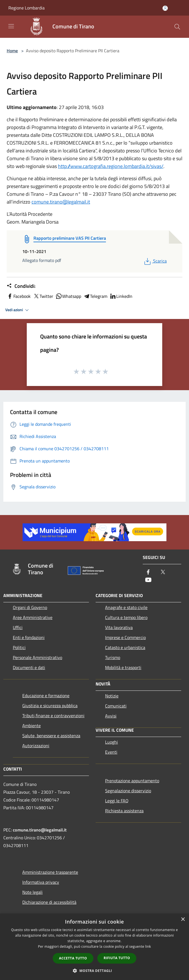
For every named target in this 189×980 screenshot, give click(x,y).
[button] (94, 971)
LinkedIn (121, 296)
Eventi (111, 752)
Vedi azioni (18, 310)
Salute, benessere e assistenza (51, 736)
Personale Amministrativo (37, 657)
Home (12, 51)
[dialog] (94, 947)
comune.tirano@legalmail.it (61, 202)
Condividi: (21, 286)
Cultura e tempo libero (126, 617)
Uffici (18, 627)
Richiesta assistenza (124, 811)
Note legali (32, 892)
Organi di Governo (30, 607)
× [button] (183, 920)
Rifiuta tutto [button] (117, 958)
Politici (19, 647)
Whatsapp (68, 296)
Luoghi (112, 742)
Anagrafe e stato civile (126, 607)
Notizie (112, 696)
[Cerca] (177, 27)
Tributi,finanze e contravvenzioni (53, 716)
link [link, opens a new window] (148, 946)
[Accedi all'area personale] (165, 8)
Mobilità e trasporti (123, 667)
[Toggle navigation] (11, 26)
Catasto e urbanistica (125, 647)
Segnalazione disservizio (128, 791)
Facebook (19, 296)
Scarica (155, 261)
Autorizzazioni (36, 746)
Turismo (113, 657)
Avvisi (111, 716)
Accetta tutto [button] (73, 958)
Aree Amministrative (33, 617)
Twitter (43, 296)
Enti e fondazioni (29, 637)
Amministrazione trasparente (50, 872)
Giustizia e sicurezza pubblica (50, 706)
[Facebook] (148, 572)
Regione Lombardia (26, 8)
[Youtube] (148, 580)
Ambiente (31, 726)
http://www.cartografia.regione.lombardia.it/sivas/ (111, 166)
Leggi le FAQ (117, 801)
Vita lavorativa (119, 627)
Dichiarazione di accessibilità (49, 902)
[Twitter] (163, 572)
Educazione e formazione (46, 696)
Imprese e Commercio (125, 637)
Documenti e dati (29, 667)
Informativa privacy (41, 882)
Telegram (95, 296)
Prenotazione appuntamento (132, 781)
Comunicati (116, 706)
